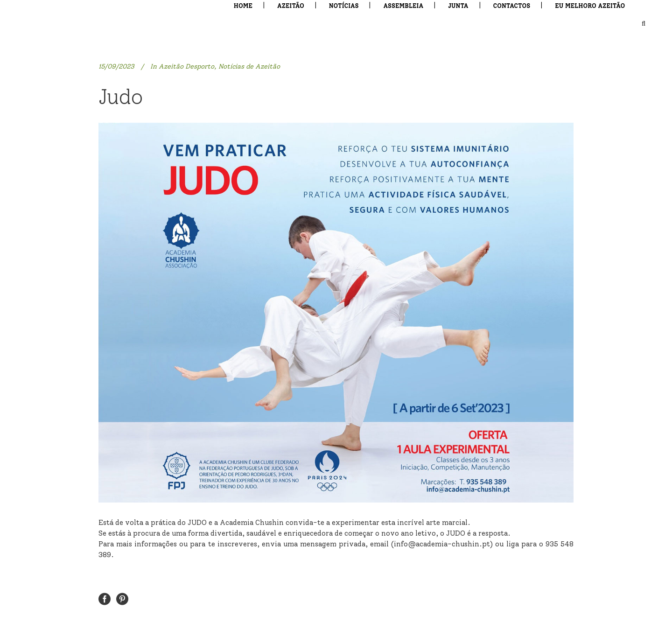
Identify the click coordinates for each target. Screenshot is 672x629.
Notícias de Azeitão (249, 66)
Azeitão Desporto (186, 66)
